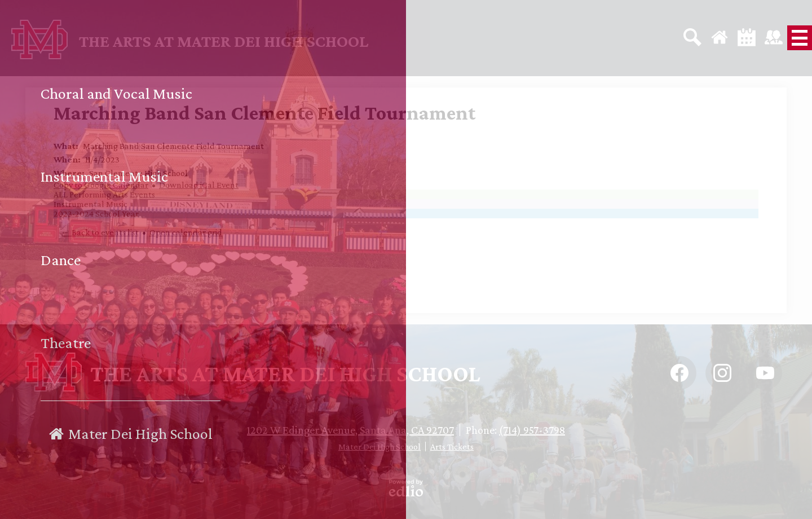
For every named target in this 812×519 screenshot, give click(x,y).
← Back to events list (100, 232)
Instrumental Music (91, 204)
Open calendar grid (186, 232)
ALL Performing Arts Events (104, 194)
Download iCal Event (199, 185)
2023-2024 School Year (96, 214)
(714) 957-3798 (532, 430)
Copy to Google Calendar (101, 185)
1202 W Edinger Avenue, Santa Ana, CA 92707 (350, 430)
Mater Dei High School (379, 447)
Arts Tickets (452, 447)
